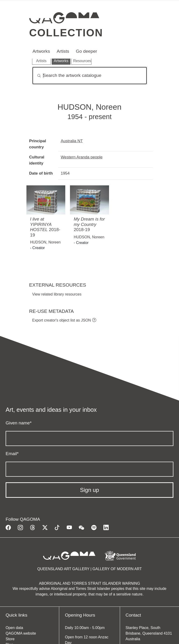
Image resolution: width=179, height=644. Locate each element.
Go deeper (86, 51)
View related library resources (57, 294)
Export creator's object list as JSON (62, 320)
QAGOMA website (21, 633)
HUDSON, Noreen (46, 242)
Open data (14, 628)
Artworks (41, 51)
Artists (63, 51)
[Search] (90, 76)
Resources (82, 61)
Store (10, 639)
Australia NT (72, 141)
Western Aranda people (82, 157)
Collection (66, 33)
